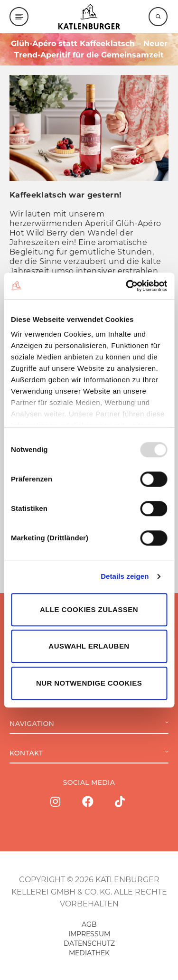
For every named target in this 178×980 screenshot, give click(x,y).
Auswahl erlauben (89, 646)
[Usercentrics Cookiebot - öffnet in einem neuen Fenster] (127, 286)
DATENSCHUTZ (89, 943)
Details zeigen (125, 576)
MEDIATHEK (89, 953)
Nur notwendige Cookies (89, 683)
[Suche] (158, 17)
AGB (89, 924)
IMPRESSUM (89, 934)
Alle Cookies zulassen (89, 609)
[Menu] (19, 17)
